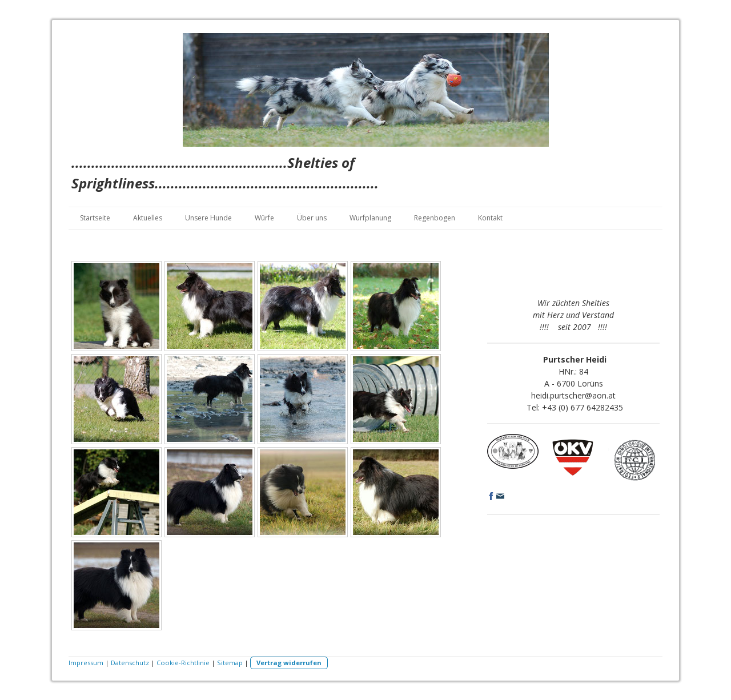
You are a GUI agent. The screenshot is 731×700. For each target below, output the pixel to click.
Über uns (312, 218)
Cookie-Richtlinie (183, 663)
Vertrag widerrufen (289, 663)
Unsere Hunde (208, 218)
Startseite (95, 218)
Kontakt (490, 218)
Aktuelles (148, 218)
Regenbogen (435, 218)
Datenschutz (130, 663)
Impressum (86, 663)
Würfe (264, 218)
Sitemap (230, 663)
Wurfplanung (370, 218)
